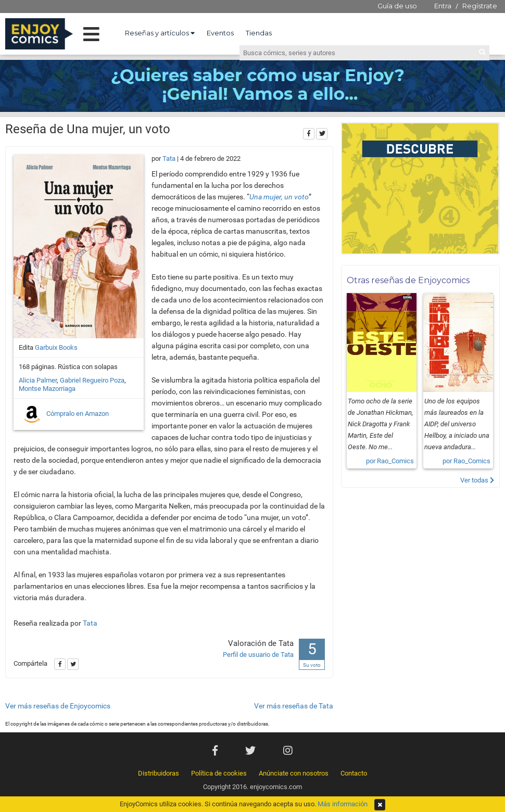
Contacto (354, 773)
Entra (443, 6)
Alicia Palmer (38, 380)
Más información (343, 804)
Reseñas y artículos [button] (160, 33)
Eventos (220, 33)
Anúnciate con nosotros (294, 773)
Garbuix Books (56, 347)
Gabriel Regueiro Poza (92, 380)
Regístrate (480, 6)
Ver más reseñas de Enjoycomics (58, 706)
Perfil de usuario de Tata (258, 655)
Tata (169, 158)
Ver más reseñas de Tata (294, 706)
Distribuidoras (159, 773)
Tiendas (259, 33)
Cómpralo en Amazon (65, 414)
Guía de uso (397, 6)
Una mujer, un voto (279, 197)
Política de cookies (219, 773)
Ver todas (477, 480)
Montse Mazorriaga (47, 389)
